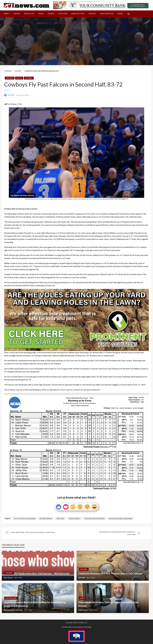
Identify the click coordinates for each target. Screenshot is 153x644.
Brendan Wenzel (46, 518)
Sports (17, 13)
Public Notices (107, 13)
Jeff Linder (60, 518)
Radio (41, 13)
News (6, 13)
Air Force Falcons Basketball (25, 518)
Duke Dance (8, 578)
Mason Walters (74, 518)
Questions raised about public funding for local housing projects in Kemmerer (35, 604)
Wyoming (29, 78)
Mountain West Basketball (94, 518)
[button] (129, 14)
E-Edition (63, 13)
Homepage (8, 71)
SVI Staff (11, 95)
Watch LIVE (29, 13)
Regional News (11, 598)
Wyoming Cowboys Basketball (120, 518)
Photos (92, 13)
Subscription (78, 13)
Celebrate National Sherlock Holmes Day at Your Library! (110, 573)
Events (51, 13)
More (120, 13)
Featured (18, 71)
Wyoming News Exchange (13, 610)
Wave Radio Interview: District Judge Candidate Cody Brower (109, 604)
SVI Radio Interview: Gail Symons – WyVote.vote (42, 573)
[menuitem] (7, 14)
